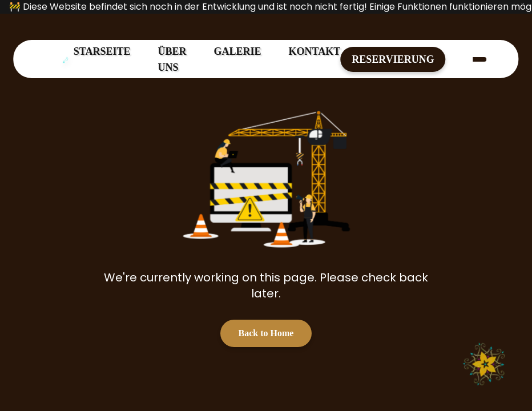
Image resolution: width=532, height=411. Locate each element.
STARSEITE (102, 51)
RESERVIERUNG (393, 59)
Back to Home (266, 333)
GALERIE (238, 51)
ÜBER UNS (172, 59)
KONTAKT (315, 51)
